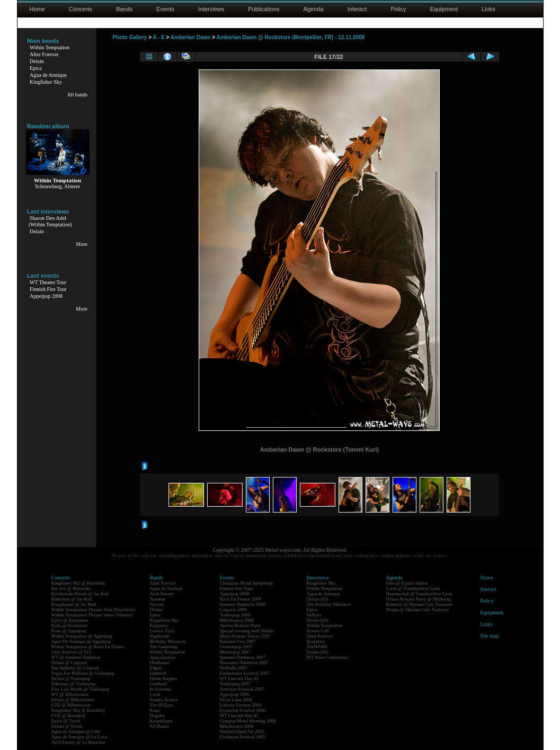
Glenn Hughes (164, 678)
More (82, 244)
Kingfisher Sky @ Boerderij (78, 583)
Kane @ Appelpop (69, 631)
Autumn (158, 599)
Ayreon (157, 604)
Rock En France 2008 (241, 599)
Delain (37, 61)
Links (488, 9)
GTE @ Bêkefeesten (71, 705)
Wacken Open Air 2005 (242, 731)
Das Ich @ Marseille (71, 588)
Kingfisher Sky (46, 82)
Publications (264, 9)
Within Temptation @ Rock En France (88, 647)
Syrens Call (318, 631)
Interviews (211, 9)
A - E (158, 37)
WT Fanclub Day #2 (239, 678)
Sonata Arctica (164, 700)
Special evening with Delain (247, 631)
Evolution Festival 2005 (243, 737)
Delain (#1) (318, 652)
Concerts (81, 9)
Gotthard (158, 684)
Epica (36, 68)
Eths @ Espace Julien (407, 583)
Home (37, 9)
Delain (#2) (318, 620)
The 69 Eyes (162, 705)
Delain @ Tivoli (67, 726)
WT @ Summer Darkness (76, 657)
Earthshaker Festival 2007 (245, 673)
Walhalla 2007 (234, 668)
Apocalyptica (163, 657)
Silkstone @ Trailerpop (74, 684)
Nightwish (160, 636)
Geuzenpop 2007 (236, 647)
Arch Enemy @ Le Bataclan (78, 742)
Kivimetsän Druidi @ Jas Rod (80, 594)
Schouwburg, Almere (57, 186)
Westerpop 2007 (235, 652)
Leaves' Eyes (162, 631)
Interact (357, 9)
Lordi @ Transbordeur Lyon (413, 588)
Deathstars (160, 663)
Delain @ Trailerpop (71, 678)
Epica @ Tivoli (66, 721)
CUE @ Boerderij (69, 716)
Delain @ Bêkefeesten (73, 700)
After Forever (44, 54)
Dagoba (157, 716)
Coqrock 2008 (233, 610)
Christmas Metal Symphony (247, 583)
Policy (398, 9)
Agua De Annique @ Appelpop (81, 641)
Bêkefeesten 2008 (237, 620)
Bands (124, 9)
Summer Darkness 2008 (243, 604)
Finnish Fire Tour (48, 289)
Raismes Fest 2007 (238, 641)
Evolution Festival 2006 (243, 710)
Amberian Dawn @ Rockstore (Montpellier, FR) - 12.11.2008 (290, 37)
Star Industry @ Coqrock (75, 668)
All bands (77, 95)
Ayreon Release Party (241, 625)
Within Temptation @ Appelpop (82, 636)
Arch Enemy (162, 594)
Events (165, 9)
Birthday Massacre (168, 641)
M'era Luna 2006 (236, 700)
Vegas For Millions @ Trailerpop (83, 673)
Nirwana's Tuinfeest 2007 (244, 663)
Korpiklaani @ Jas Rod (74, 604)
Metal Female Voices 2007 (245, 636)
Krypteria (159, 625)
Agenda (314, 9)
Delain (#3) (318, 599)
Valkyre (314, 615)
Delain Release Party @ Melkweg (419, 599)
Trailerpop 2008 (235, 615)
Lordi (155, 694)
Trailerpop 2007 (235, 684)
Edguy (156, 668)
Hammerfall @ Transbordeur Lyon (419, 594)
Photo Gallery (130, 37)
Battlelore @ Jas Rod (72, 599)
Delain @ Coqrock (69, 663)
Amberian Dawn (191, 37)
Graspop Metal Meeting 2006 (248, 721)
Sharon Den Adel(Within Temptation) (50, 221)
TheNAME (318, 647)
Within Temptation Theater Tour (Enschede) (94, 610)
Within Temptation (50, 47)
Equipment (444, 9)
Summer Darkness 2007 (243, 657)
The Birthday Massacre (329, 604)
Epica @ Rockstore (70, 620)
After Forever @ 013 (72, 652)
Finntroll (158, 673)
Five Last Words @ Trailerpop (80, 689)
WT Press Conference (328, 657)
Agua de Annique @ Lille (76, 731)
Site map (490, 636)
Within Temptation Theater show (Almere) (92, 615)
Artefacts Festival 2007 (242, 689)
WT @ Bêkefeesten (70, 694)
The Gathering (164, 647)
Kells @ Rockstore (69, 625)
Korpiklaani (161, 721)
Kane (155, 710)
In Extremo (161, 689)
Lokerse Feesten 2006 (241, 705)
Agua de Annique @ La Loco (79, 737)
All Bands (159, 726)
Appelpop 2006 (235, 694)
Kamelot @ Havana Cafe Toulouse (419, 604)
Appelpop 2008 (46, 296)
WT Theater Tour (48, 282)
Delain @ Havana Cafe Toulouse (417, 610)
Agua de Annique (48, 75)
